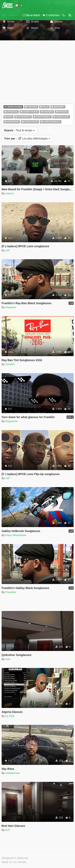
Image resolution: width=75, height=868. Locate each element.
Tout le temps (19, 130)
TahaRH (10, 364)
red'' (8, 250)
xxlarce (9, 193)
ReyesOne (11, 421)
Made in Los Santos (14, 862)
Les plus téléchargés (27, 139)
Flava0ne (11, 307)
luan (8, 659)
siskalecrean (13, 773)
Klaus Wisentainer (16, 535)
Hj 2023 (10, 716)
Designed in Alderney (15, 858)
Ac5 (7, 830)
